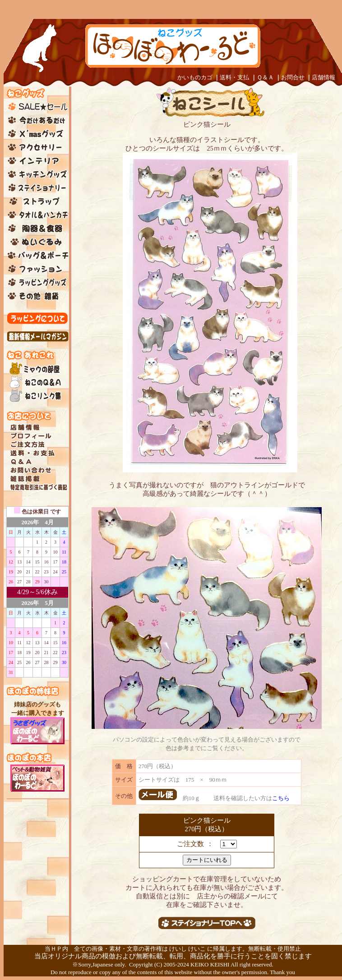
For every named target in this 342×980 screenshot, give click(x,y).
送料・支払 (234, 77)
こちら (281, 798)
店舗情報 (324, 77)
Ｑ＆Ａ (265, 77)
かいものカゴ (195, 77)
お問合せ (293, 77)
